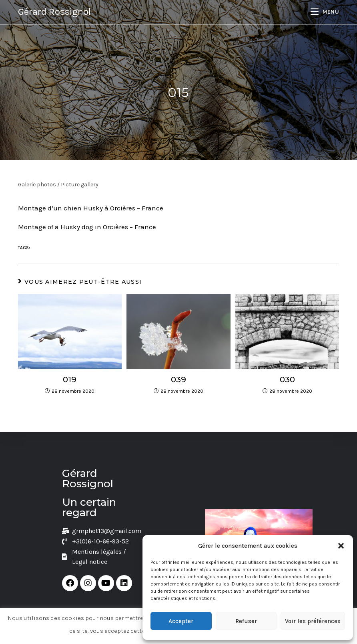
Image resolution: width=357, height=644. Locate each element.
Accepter (181, 621)
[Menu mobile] (325, 12)
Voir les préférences (313, 621)
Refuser (246, 621)
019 (70, 380)
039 (178, 380)
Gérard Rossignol (54, 12)
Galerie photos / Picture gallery (58, 185)
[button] (341, 546)
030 (287, 380)
